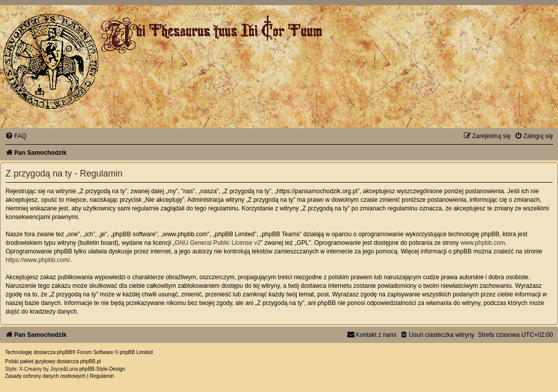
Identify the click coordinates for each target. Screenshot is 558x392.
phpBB (64, 352)
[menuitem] (16, 136)
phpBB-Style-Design (102, 369)
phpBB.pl (90, 361)
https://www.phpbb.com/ (38, 260)
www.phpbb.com (483, 243)
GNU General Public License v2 (217, 243)
